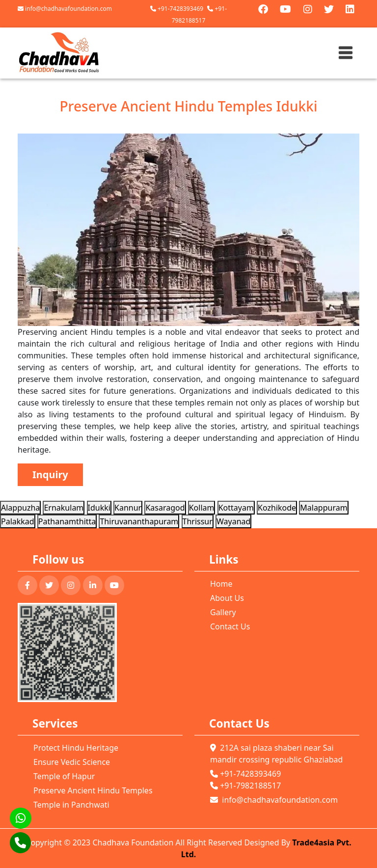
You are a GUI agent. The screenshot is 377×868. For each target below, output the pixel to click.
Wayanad (233, 521)
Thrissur (198, 521)
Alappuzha (20, 508)
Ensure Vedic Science (72, 762)
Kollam (202, 508)
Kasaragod (165, 508)
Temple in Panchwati (71, 805)
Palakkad (18, 521)
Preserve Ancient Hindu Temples (93, 790)
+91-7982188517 (245, 786)
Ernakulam (64, 508)
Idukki (99, 508)
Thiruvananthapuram (139, 521)
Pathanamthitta (67, 521)
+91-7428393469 (177, 9)
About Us (227, 598)
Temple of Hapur (64, 776)
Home (221, 584)
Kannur (128, 508)
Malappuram (323, 508)
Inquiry (50, 475)
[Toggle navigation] (346, 53)
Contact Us (230, 626)
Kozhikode (277, 508)
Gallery (223, 612)
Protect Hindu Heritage (76, 748)
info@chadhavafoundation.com (65, 9)
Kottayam (236, 508)
